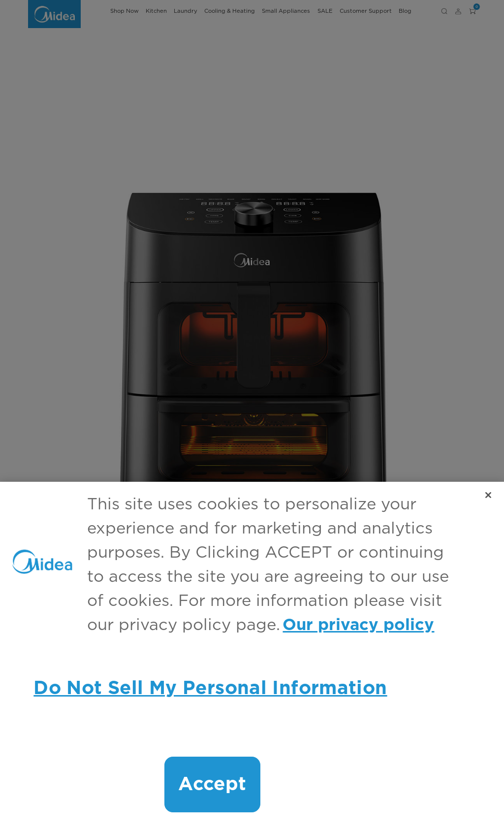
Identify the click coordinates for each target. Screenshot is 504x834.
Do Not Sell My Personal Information (210, 688)
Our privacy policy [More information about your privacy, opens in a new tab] (358, 625)
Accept (212, 784)
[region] (252, 658)
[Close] (488, 495)
